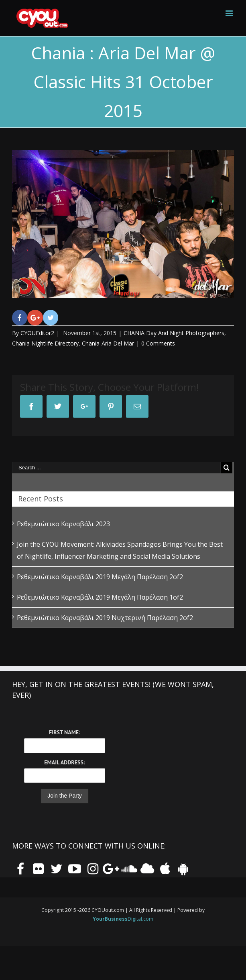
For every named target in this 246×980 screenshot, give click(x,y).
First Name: (65, 732)
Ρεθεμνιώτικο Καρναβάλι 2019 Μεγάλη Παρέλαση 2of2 (100, 577)
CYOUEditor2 (37, 333)
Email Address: (64, 762)
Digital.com (123, 919)
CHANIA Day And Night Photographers (174, 333)
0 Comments (158, 343)
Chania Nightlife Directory (45, 343)
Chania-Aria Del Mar (108, 343)
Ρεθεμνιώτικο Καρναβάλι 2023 (63, 524)
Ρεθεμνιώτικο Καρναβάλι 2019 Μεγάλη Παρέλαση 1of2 (100, 597)
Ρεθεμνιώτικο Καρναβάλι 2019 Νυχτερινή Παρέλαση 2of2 (105, 618)
